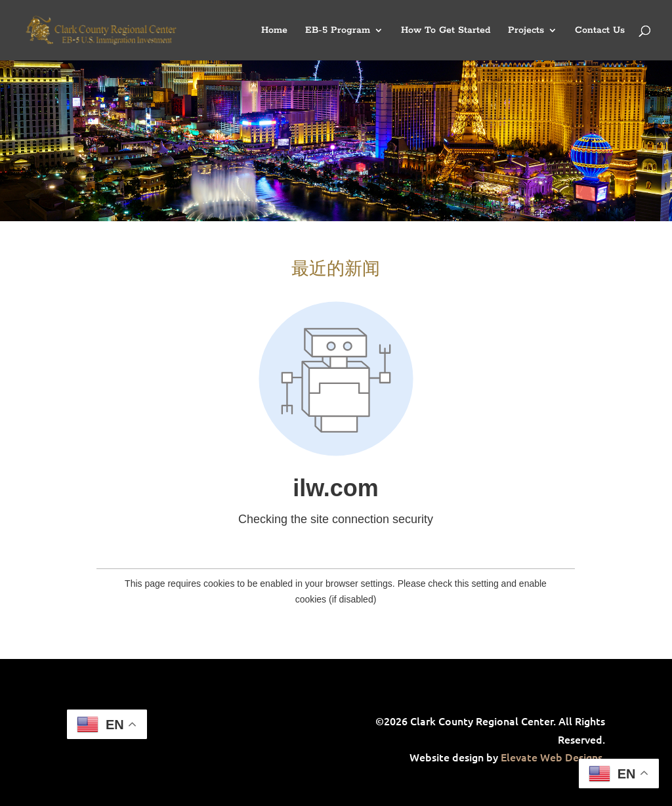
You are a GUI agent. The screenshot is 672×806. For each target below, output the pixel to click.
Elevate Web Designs (552, 757)
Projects (526, 31)
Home (274, 31)
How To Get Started (446, 31)
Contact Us (600, 31)
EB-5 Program (338, 31)
